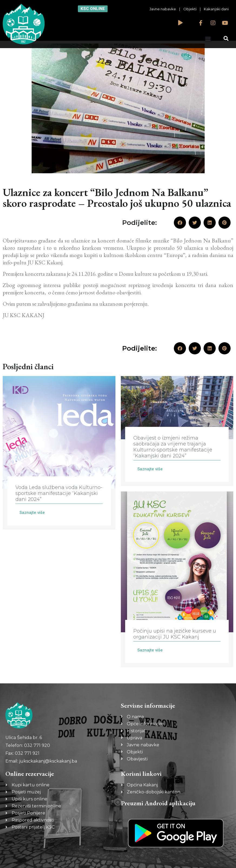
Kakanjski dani (216, 9)
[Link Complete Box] (59, 453)
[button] (208, 38)
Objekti (190, 9)
